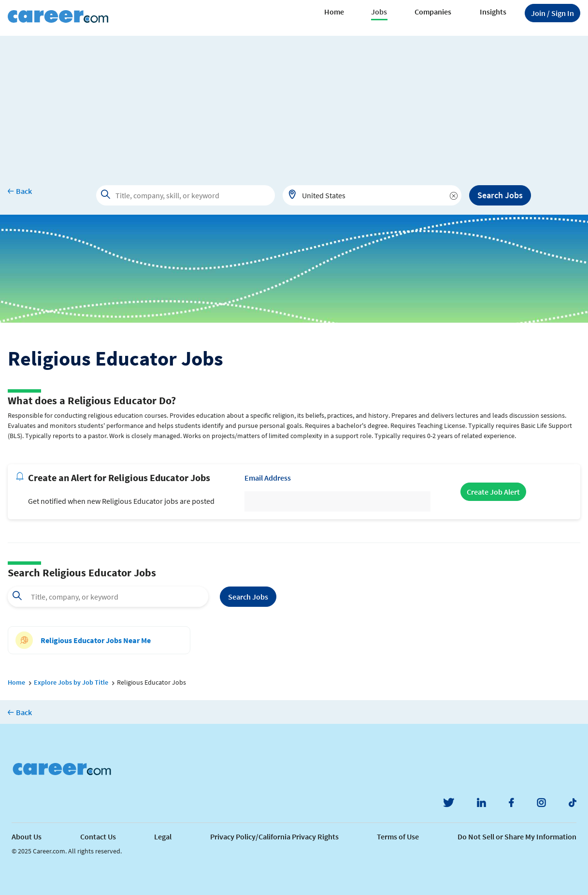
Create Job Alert (493, 492)
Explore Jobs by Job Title (71, 682)
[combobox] (372, 195)
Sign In (552, 13)
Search (248, 597)
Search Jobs (500, 195)
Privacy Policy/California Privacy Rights (274, 836)
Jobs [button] (379, 12)
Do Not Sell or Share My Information (517, 836)
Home (334, 12)
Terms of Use (398, 836)
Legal (163, 836)
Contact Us (98, 836)
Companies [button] (433, 12)
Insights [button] (493, 12)
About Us (27, 836)
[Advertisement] (294, 103)
